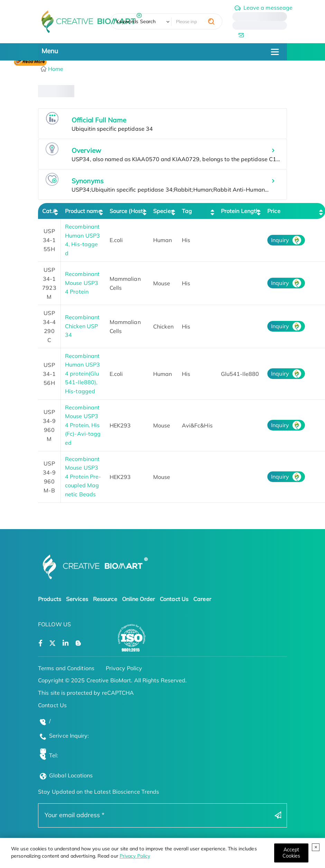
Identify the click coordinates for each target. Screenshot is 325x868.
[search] (211, 21)
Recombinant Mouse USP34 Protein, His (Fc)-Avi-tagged (83, 425)
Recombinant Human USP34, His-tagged (82, 240)
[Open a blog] (78, 643)
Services (77, 599)
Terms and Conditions (66, 668)
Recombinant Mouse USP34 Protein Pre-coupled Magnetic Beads (83, 477)
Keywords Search (136, 21)
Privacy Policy (135, 856)
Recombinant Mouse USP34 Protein (82, 283)
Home (55, 69)
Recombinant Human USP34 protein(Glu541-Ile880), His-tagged (82, 373)
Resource (105, 599)
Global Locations (71, 775)
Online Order (138, 599)
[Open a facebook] (40, 643)
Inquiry (280, 240)
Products (50, 599)
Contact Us (174, 599)
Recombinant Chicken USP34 (82, 326)
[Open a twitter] (52, 643)
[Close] (291, 853)
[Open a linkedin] (66, 643)
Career (202, 599)
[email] (260, 35)
